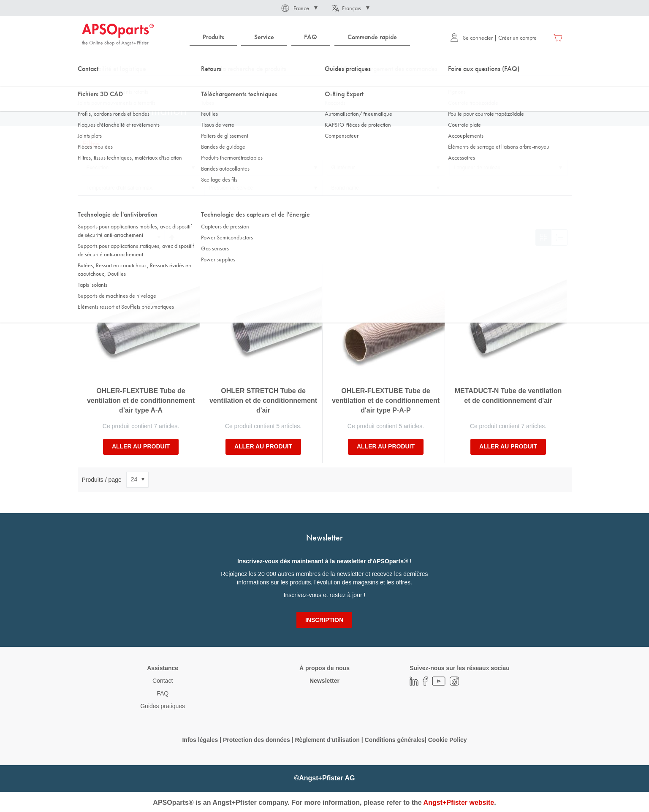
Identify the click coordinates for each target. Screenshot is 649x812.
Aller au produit (141, 446)
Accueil (90, 84)
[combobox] (325, 62)
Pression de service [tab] (231, 188)
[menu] (302, 37)
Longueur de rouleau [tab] (477, 168)
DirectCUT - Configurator (139, 84)
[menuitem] (213, 37)
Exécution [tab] (98, 168)
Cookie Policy (448, 740)
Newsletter (324, 681)
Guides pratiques (163, 706)
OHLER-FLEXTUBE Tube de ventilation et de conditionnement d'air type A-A (141, 401)
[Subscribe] (324, 620)
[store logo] (118, 35)
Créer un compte (517, 38)
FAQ (163, 693)
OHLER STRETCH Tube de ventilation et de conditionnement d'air (263, 401)
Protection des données (257, 740)
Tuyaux (188, 84)
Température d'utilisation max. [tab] (120, 188)
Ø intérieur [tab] (343, 168)
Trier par (93, 237)
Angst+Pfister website (459, 802)
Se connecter (471, 38)
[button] (299, 8)
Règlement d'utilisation (327, 740)
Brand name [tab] (345, 188)
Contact (163, 681)
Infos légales (200, 740)
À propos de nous (324, 668)
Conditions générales (395, 740)
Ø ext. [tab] (216, 168)
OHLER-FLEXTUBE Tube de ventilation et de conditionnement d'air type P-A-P (386, 401)
